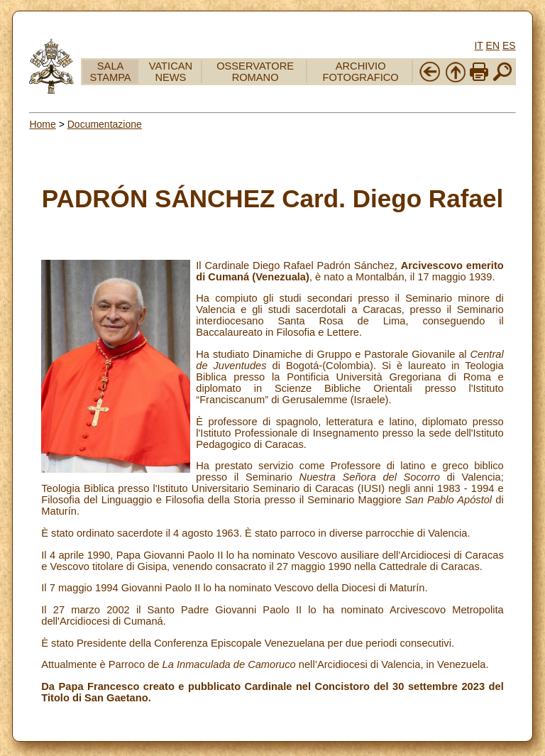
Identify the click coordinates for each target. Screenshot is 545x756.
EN (493, 45)
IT (478, 45)
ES (509, 45)
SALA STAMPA (111, 72)
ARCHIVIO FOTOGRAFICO (361, 72)
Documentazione (105, 124)
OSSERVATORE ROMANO (255, 72)
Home (42, 124)
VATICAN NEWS (171, 72)
